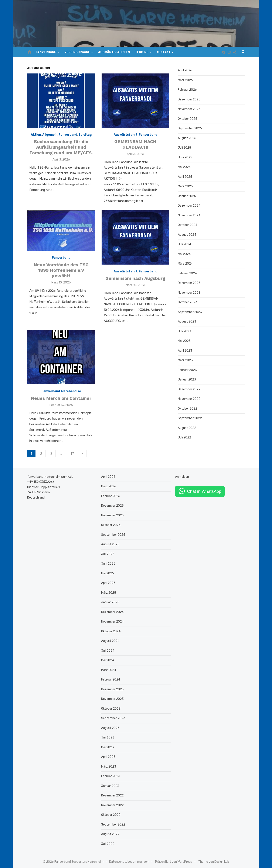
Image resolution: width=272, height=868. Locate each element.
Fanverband (46, 52)
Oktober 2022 (188, 409)
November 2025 (190, 109)
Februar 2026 (188, 90)
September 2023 (191, 312)
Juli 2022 (185, 438)
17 (71, 451)
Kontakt (164, 52)
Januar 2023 (188, 380)
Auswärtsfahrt (126, 136)
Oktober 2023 (188, 302)
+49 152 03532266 (39, 479)
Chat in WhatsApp (205, 488)
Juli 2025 (185, 148)
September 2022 (191, 418)
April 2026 (186, 70)
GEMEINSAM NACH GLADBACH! (136, 145)
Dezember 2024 (190, 206)
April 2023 (186, 351)
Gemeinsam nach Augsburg (136, 280)
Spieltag (84, 136)
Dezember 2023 (190, 283)
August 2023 (188, 322)
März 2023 (186, 360)
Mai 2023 (185, 341)
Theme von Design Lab (214, 859)
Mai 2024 (185, 254)
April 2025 (186, 177)
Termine (142, 52)
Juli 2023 (185, 331)
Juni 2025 (186, 157)
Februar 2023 (188, 370)
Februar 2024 (188, 273)
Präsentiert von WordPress (174, 859)
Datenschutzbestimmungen (129, 859)
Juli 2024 (185, 244)
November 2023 (190, 293)
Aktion (35, 136)
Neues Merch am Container (60, 401)
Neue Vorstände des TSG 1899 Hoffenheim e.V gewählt (60, 272)
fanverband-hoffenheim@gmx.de (49, 474)
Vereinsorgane (77, 52)
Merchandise (70, 394)
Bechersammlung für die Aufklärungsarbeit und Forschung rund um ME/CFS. (60, 148)
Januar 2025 (188, 196)
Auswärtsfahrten (114, 52)
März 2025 (186, 186)
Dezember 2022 (190, 389)
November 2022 (190, 399)
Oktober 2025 (188, 119)
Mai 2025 (185, 167)
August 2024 (188, 235)
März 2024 (186, 264)
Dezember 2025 (190, 99)
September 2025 (191, 128)
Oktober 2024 (188, 225)
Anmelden (183, 474)
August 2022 (188, 428)
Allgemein (49, 136)
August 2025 (188, 138)
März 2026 (186, 80)
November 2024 (190, 215)
